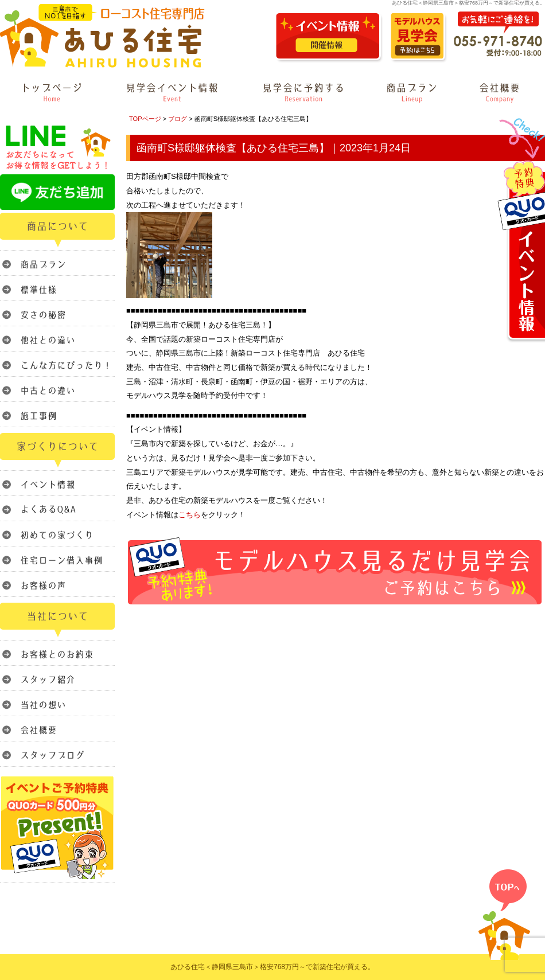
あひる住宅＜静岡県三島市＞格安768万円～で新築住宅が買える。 (272, 967)
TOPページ (145, 119)
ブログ (178, 119)
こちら (190, 515)
